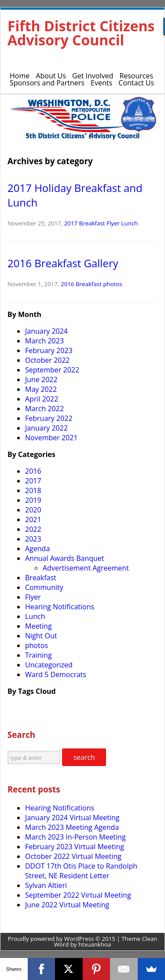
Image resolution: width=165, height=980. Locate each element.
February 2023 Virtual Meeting (75, 847)
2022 (33, 529)
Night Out (41, 636)
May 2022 (41, 389)
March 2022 (44, 409)
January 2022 (46, 428)
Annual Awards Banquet (64, 558)
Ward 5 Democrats (56, 674)
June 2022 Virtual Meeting (67, 905)
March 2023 (44, 341)
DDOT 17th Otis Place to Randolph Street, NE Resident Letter (81, 871)
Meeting (38, 626)
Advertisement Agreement (86, 568)
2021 (33, 519)
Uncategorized (49, 665)
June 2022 (41, 379)
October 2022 (48, 360)
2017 (71, 223)
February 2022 (49, 418)
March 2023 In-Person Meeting (75, 837)
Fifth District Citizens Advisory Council (81, 33)
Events (101, 83)
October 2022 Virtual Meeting (73, 856)
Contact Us (136, 83)
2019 (33, 500)
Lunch (129, 223)
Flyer (113, 223)
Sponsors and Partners (47, 83)
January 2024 (46, 331)
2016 (67, 284)
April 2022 (42, 399)
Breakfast (92, 223)
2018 (33, 490)
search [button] (84, 757)
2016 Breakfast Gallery (63, 263)
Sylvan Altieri (46, 885)
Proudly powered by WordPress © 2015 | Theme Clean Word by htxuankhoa (83, 941)
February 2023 (49, 350)
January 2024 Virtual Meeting (72, 818)
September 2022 (52, 370)
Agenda (37, 549)
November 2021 (51, 438)
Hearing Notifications (60, 607)
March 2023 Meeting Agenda (72, 827)
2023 (33, 539)
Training (38, 655)
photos (112, 284)
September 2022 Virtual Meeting (78, 895)
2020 (33, 510)
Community (44, 587)
